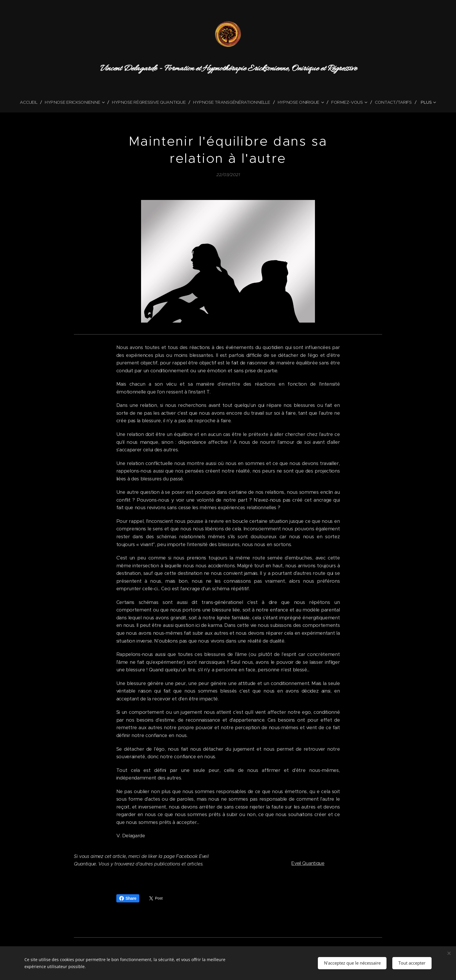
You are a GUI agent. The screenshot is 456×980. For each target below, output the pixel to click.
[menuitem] (26, 102)
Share (128, 898)
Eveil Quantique (308, 863)
